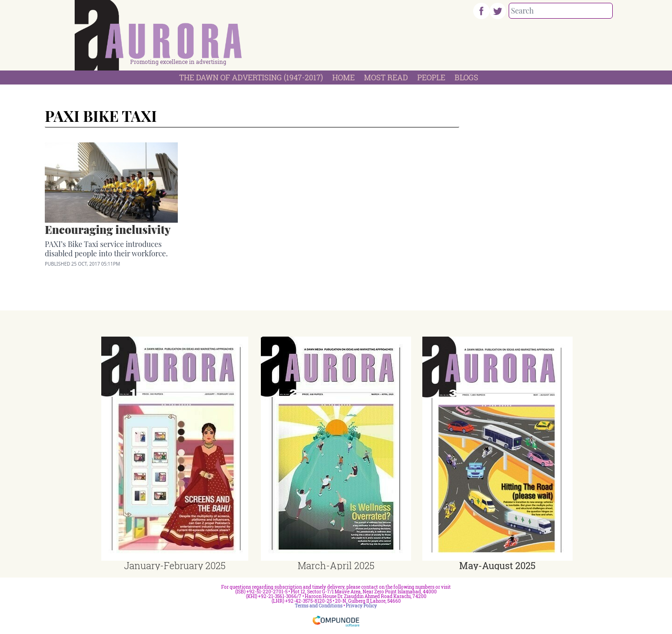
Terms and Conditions (319, 606)
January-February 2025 (175, 565)
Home (343, 77)
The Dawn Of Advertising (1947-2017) (251, 77)
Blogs (466, 77)
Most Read (386, 77)
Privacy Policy (361, 606)
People (431, 77)
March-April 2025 (336, 565)
